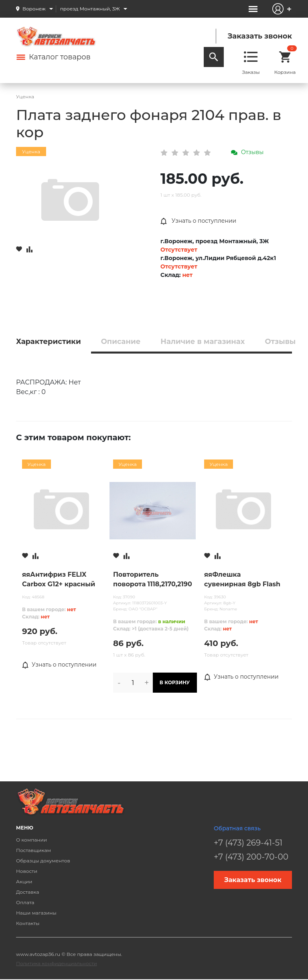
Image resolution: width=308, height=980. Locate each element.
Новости (27, 871)
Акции (24, 881)
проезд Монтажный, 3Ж (90, 9)
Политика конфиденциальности (57, 963)
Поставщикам (33, 850)
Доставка (27, 892)
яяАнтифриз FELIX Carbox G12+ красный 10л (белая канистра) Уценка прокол (59, 580)
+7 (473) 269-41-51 (248, 843)
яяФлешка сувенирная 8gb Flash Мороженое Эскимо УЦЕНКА (242, 580)
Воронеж (34, 9)
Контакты (28, 923)
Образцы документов (43, 861)
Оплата (25, 902)
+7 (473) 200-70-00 (251, 857)
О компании (31, 840)
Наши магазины (36, 913)
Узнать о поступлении (198, 221)
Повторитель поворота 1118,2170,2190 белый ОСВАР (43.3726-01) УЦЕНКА (153, 580)
